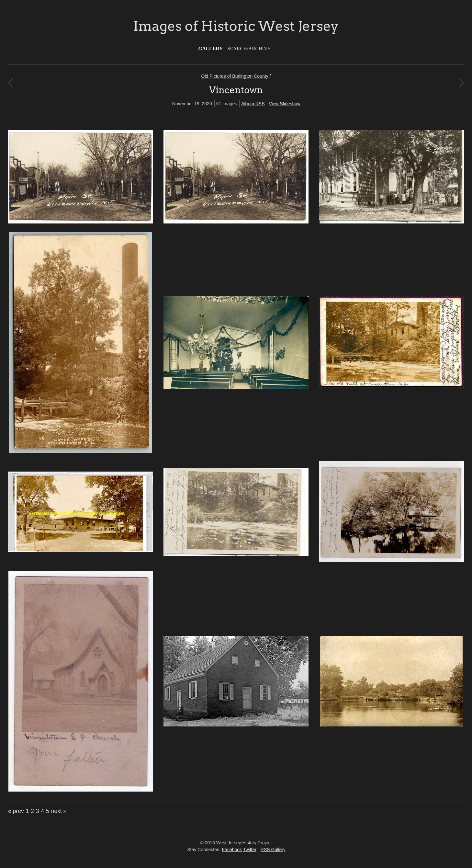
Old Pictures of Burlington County (235, 76)
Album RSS (253, 104)
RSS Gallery (273, 850)
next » (59, 811)
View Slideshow (285, 104)
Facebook (232, 850)
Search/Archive (249, 48)
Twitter (250, 850)
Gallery (211, 48)
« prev (16, 811)
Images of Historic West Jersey (236, 26)
